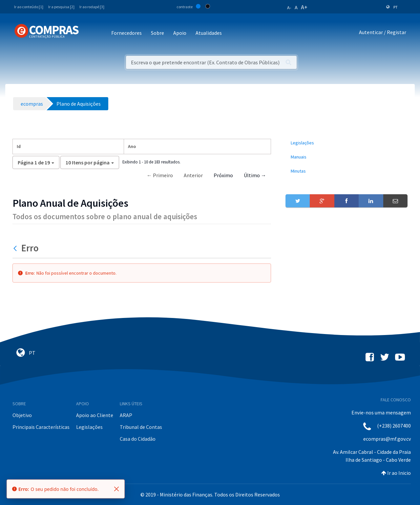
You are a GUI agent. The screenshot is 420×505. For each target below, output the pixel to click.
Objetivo (22, 415)
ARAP (126, 415)
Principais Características (41, 427)
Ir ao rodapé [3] (92, 7)
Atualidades (209, 33)
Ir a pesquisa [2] (61, 7)
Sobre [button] (157, 33)
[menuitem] (346, 143)
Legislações (89, 427)
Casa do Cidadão (138, 439)
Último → (255, 175)
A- (289, 8)
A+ (304, 7)
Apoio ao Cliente (95, 415)
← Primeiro (160, 175)
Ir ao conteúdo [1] (29, 7)
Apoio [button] (180, 33)
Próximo (223, 175)
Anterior (193, 175)
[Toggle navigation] (88, 33)
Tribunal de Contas (141, 427)
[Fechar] (116, 489)
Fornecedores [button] (126, 33)
